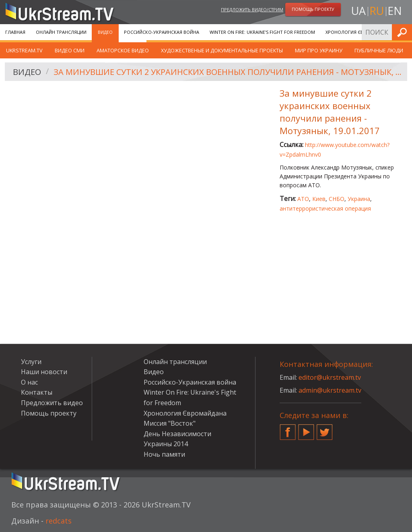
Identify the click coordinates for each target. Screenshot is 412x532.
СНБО (337, 199)
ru (377, 11)
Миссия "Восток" (170, 423)
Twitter (325, 429)
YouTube (306, 429)
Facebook (288, 429)
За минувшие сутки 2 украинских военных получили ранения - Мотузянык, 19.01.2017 (228, 72)
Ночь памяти (164, 454)
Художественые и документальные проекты (222, 50)
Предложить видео (52, 403)
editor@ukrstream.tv (330, 377)
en (395, 11)
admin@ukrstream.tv (330, 390)
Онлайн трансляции (61, 32)
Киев (319, 199)
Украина (359, 199)
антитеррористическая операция (325, 208)
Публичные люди (379, 50)
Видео (105, 32)
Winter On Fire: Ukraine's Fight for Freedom (262, 32)
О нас (29, 382)
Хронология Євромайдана (358, 32)
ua (358, 11)
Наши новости (44, 372)
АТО (303, 199)
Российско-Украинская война (162, 32)
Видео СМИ (70, 50)
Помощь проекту (49, 413)
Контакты (37, 392)
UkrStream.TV (24, 50)
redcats (59, 521)
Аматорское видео (123, 50)
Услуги (31, 362)
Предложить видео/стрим (252, 9)
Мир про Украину (319, 50)
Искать (404, 32)
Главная (15, 32)
